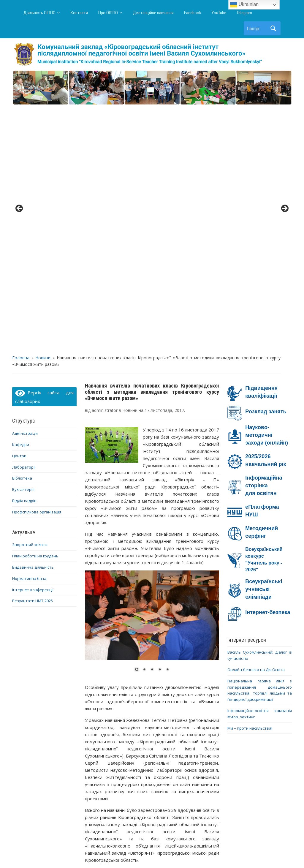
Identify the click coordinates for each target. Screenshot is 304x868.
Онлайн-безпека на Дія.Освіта (256, 425)
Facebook (193, 13)
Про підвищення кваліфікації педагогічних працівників (118, 751)
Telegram (244, 13)
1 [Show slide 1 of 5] (137, 425)
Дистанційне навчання (153, 13)
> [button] (284, 86)
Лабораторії (24, 222)
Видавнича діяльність (33, 322)
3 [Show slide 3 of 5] (152, 425)
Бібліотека (22, 233)
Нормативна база (29, 333)
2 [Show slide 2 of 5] (144, 425)
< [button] (20, 86)
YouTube (219, 13)
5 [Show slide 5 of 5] (167, 425)
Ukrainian (244, 5)
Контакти (79, 13)
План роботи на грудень (35, 311)
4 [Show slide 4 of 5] (160, 425)
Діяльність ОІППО (39, 13)
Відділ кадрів (24, 256)
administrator (105, 166)
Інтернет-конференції (33, 345)
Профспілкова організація (37, 267)
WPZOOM (210, 853)
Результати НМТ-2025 (33, 356)
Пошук (273, 28)
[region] (152, 88)
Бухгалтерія (23, 245)
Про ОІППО (108, 13)
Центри (19, 211)
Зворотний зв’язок (30, 300)
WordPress (123, 853)
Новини (43, 113)
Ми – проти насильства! (250, 483)
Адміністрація (25, 189)
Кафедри (21, 200)
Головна (21, 113)
